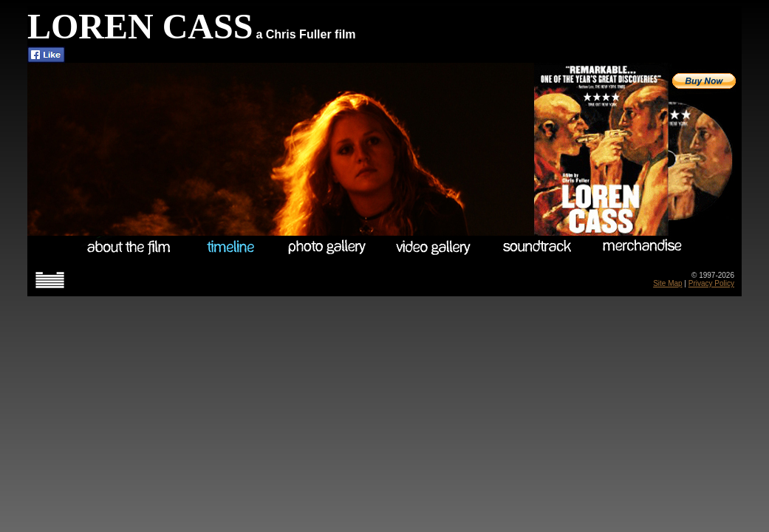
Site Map (667, 283)
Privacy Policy (711, 283)
